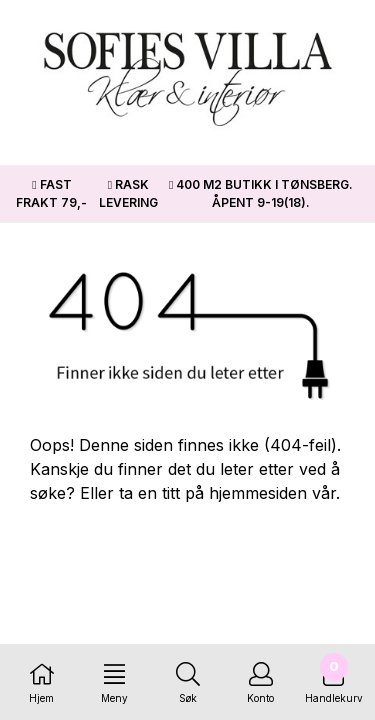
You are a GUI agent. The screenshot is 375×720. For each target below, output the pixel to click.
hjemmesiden (258, 493)
